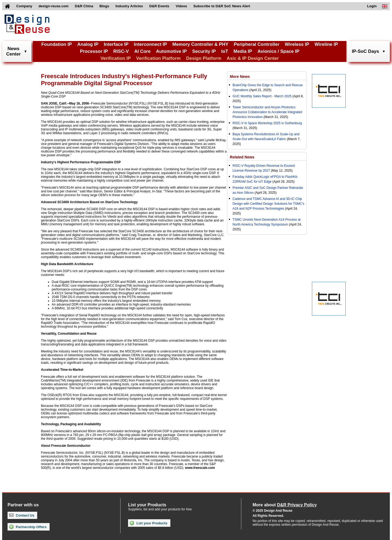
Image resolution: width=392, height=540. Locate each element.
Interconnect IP (151, 44)
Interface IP (116, 44)
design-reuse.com (54, 6)
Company (24, 6)
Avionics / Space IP (278, 51)
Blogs (104, 6)
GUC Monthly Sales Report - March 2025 (262, 96)
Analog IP (88, 44)
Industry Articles (129, 6)
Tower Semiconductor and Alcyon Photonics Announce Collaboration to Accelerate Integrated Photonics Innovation (267, 112)
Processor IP (94, 51)
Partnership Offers (28, 527)
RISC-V (121, 51)
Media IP (243, 51)
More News (240, 77)
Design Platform (204, 58)
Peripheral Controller (257, 44)
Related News (242, 157)
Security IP (204, 51)
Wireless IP (297, 44)
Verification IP (116, 58)
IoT (225, 51)
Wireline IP (326, 44)
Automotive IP (171, 51)
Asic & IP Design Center (253, 58)
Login (372, 6)
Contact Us (22, 515)
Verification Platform (158, 58)
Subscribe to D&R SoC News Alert (222, 6)
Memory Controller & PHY (200, 44)
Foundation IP (56, 44)
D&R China (84, 6)
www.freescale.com (200, 468)
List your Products (148, 523)
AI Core (142, 51)
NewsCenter (13, 51)
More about (285, 505)
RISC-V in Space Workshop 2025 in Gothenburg (267, 123)
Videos (181, 6)
